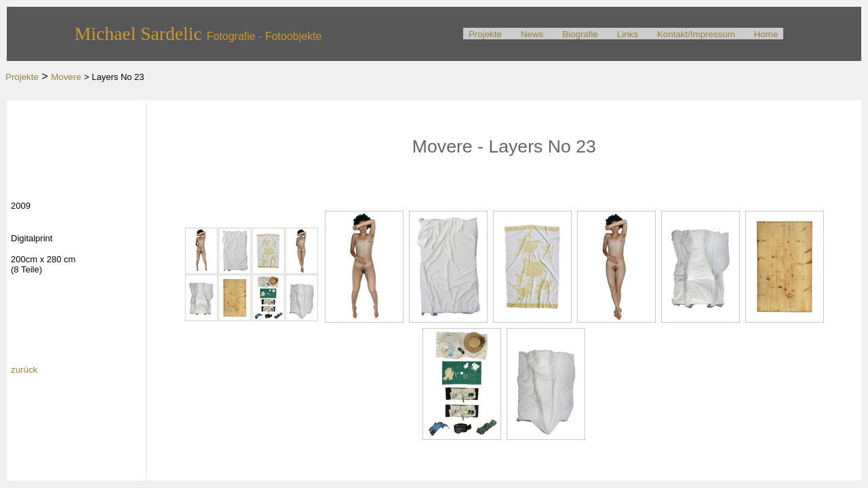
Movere (66, 77)
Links (628, 34)
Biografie (580, 34)
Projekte (485, 34)
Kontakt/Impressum (696, 34)
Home (766, 34)
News (532, 34)
